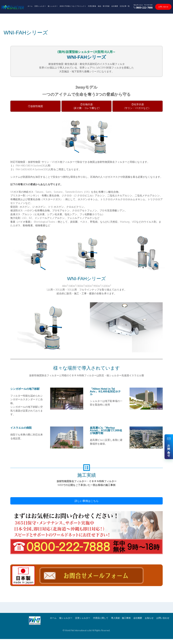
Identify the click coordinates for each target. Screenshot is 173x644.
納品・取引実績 (104, 6)
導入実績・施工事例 (121, 618)
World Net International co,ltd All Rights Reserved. (88, 630)
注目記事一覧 (125, 6)
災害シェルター (40, 6)
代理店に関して (101, 618)
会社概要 (115, 6)
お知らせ (149, 618)
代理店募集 (92, 6)
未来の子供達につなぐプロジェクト (73, 6)
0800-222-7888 (143, 7)
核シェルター (53, 6)
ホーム (30, 6)
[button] (86, 501)
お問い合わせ (163, 7)
